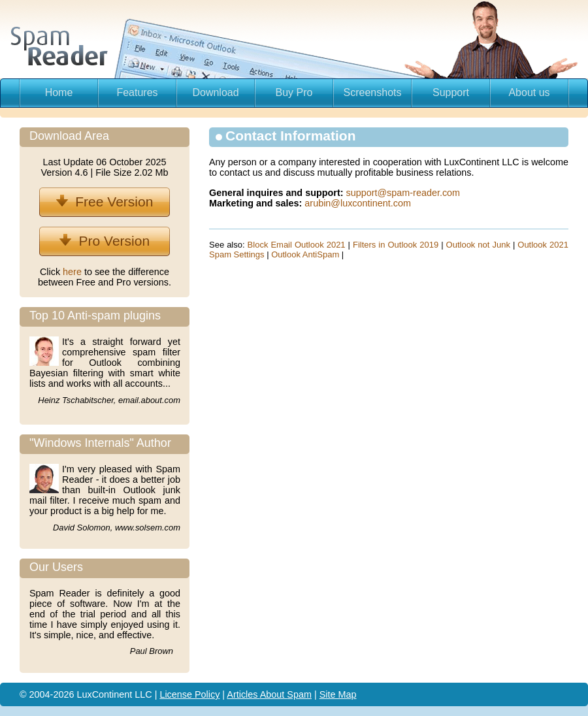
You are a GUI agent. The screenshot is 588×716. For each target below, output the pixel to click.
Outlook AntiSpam (305, 254)
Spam (299, 694)
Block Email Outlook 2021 (297, 245)
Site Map (338, 694)
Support (451, 92)
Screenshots (373, 92)
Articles (243, 694)
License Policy (189, 694)
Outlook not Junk (478, 245)
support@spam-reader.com (403, 193)
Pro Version (105, 241)
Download (215, 92)
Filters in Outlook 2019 (396, 245)
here (73, 272)
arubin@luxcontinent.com (358, 203)
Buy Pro (294, 92)
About (274, 694)
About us (529, 92)
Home (59, 92)
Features (137, 92)
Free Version (105, 202)
